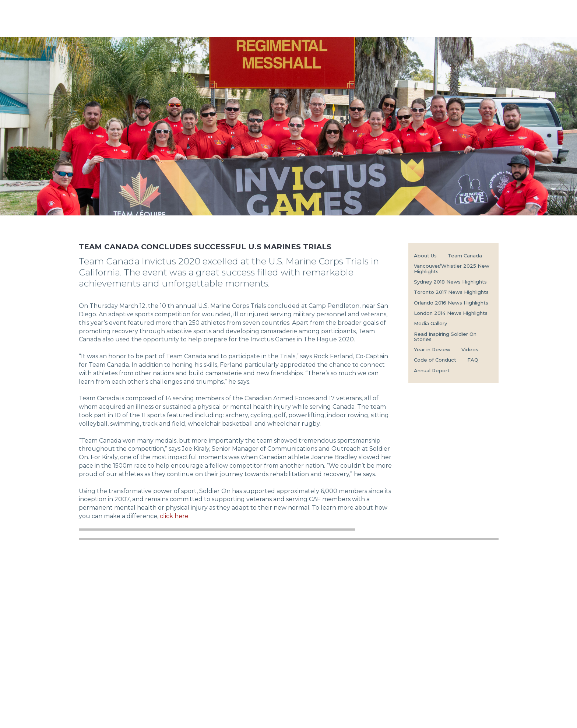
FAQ (473, 360)
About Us (425, 256)
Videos (470, 349)
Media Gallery (430, 323)
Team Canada (465, 256)
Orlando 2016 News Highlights (451, 303)
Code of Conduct (435, 360)
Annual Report (432, 370)
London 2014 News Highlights (451, 313)
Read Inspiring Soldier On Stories (445, 337)
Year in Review (432, 349)
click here (174, 516)
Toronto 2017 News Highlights (451, 292)
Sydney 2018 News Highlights (450, 282)
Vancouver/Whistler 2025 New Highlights (452, 268)
